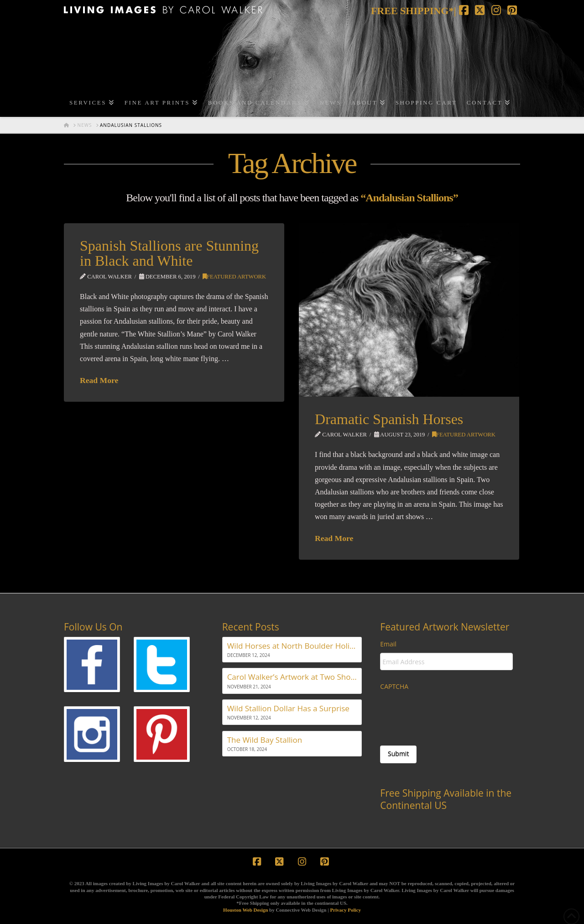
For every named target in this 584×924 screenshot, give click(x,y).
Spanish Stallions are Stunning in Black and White (169, 253)
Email (388, 644)
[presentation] (449, 713)
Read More (99, 380)
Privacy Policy (345, 910)
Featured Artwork (234, 277)
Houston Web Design (245, 910)
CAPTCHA (394, 687)
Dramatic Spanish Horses (389, 419)
